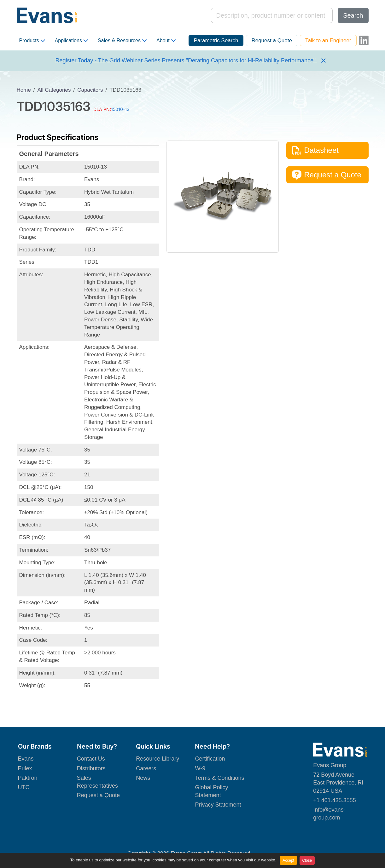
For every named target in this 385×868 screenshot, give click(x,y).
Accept (288, 860)
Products (32, 41)
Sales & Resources (122, 41)
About (166, 41)
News (143, 778)
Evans (26, 759)
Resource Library (157, 759)
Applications (71, 41)
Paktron (28, 778)
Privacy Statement (218, 805)
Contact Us (91, 759)
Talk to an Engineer (328, 40)
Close (307, 860)
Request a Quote (272, 40)
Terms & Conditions (219, 778)
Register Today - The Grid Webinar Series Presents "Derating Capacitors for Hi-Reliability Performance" (186, 60)
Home (24, 90)
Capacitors (90, 90)
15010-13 (120, 109)
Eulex (25, 768)
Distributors (91, 768)
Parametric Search (216, 40)
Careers (146, 768)
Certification (210, 759)
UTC (24, 787)
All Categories (54, 90)
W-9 (200, 768)
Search (353, 15)
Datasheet (315, 150)
